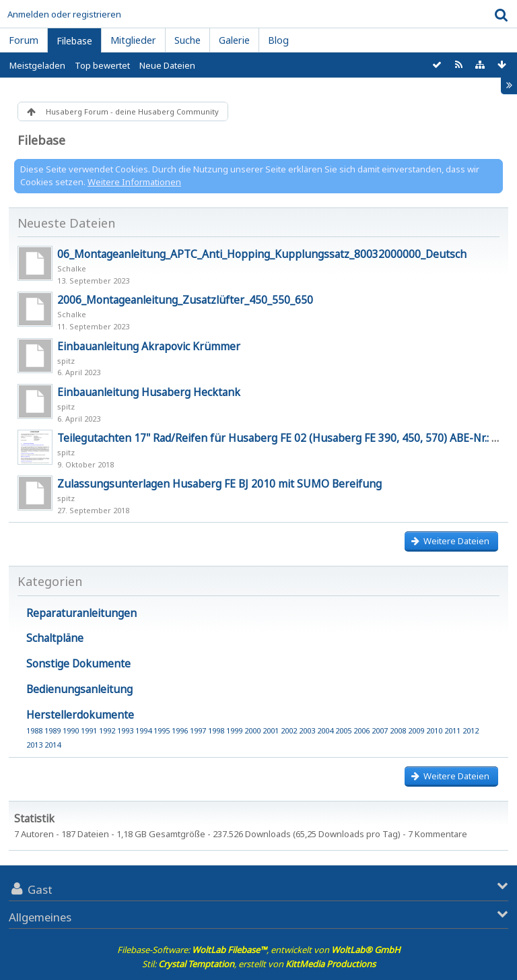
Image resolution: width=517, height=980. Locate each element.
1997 (198, 730)
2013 (34, 745)
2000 (252, 730)
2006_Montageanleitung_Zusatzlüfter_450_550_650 (185, 300)
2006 (361, 730)
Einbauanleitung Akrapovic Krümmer (149, 346)
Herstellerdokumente (80, 715)
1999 (234, 730)
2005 (343, 730)
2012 (471, 730)
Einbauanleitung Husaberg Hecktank (149, 392)
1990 (71, 730)
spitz (66, 361)
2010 (434, 730)
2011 (452, 730)
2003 (307, 730)
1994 (143, 730)
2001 (271, 730)
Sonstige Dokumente (78, 663)
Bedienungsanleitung (79, 689)
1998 (216, 730)
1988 (34, 730)
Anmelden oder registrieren (64, 14)
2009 (416, 730)
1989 (53, 730)
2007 (380, 730)
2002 (289, 730)
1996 (180, 730)
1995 (162, 730)
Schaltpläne (55, 638)
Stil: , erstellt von (259, 964)
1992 (107, 730)
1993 (125, 730)
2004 (325, 730)
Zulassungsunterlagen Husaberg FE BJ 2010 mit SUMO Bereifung (219, 484)
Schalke (72, 268)
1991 (89, 730)
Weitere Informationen (134, 182)
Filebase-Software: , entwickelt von (259, 950)
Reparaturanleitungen (81, 613)
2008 (398, 730)
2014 (53, 745)
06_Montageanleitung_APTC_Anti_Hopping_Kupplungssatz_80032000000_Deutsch (262, 254)
